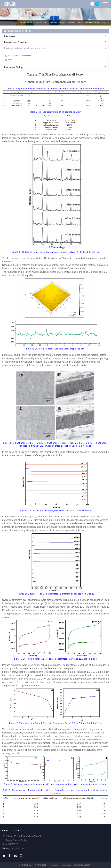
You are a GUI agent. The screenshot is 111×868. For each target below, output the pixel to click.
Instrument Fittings (14, 67)
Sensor (9, 60)
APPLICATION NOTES (38, 23)
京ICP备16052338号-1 (83, 865)
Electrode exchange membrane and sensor (66, 23)
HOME (23, 23)
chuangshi (68, 865)
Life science (10, 36)
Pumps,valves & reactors (16, 42)
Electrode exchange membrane (97, 23)
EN (97, 4)
